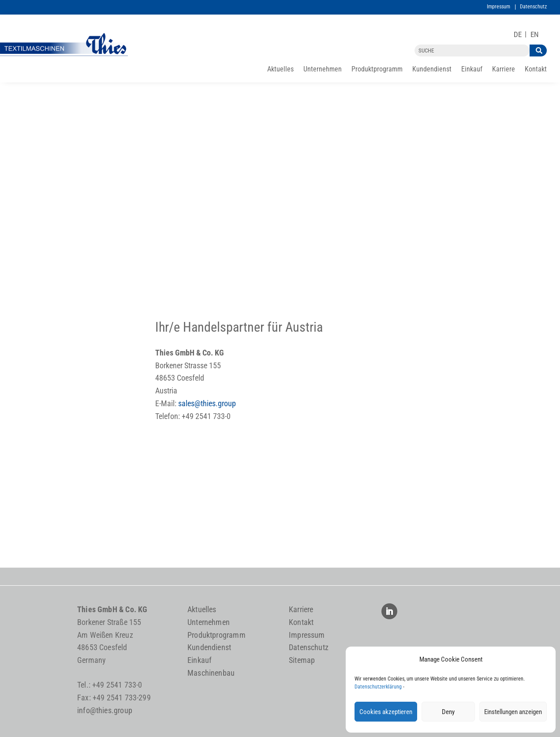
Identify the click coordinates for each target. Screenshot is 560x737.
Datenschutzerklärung (378, 687)
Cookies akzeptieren (386, 712)
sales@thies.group (207, 403)
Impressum (498, 7)
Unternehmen (323, 70)
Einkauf (472, 70)
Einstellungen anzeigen (513, 712)
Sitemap (302, 660)
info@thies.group (105, 710)
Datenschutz (533, 7)
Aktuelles (280, 70)
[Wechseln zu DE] (518, 35)
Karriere (504, 70)
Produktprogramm (377, 70)
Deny (448, 712)
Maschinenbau (211, 673)
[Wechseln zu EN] (535, 35)
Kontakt (536, 70)
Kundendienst (432, 70)
